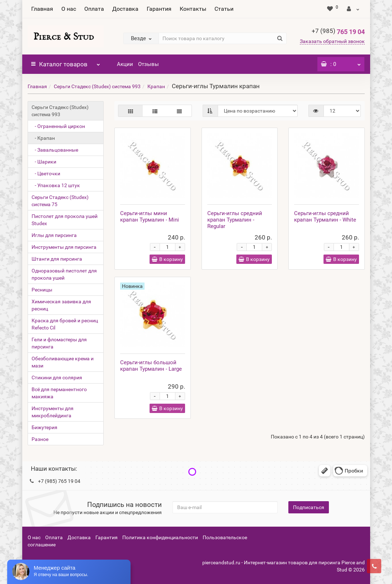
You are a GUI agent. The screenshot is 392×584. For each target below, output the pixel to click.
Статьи (224, 9)
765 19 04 (338, 32)
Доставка (125, 9)
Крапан (156, 86)
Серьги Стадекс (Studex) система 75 (60, 201)
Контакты (193, 9)
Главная (42, 9)
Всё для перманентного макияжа (59, 393)
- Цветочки (46, 174)
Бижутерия (44, 427)
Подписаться (309, 507)
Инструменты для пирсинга (64, 247)
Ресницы (42, 290)
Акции (125, 64)
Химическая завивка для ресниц (61, 305)
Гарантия (159, 9)
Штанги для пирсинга (57, 259)
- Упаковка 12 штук (56, 185)
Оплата (94, 9)
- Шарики (44, 162)
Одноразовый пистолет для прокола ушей (64, 274)
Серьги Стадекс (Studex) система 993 (97, 86)
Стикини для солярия (57, 378)
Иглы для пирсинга (54, 235)
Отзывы (148, 64)
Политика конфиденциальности (160, 537)
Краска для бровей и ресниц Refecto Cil (65, 324)
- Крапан (43, 138)
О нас (69, 9)
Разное (40, 439)
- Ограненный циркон (58, 126)
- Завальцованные (55, 150)
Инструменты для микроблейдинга (53, 412)
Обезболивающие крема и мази (63, 362)
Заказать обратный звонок (332, 41)
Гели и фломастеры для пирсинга (59, 343)
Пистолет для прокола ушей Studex (65, 220)
